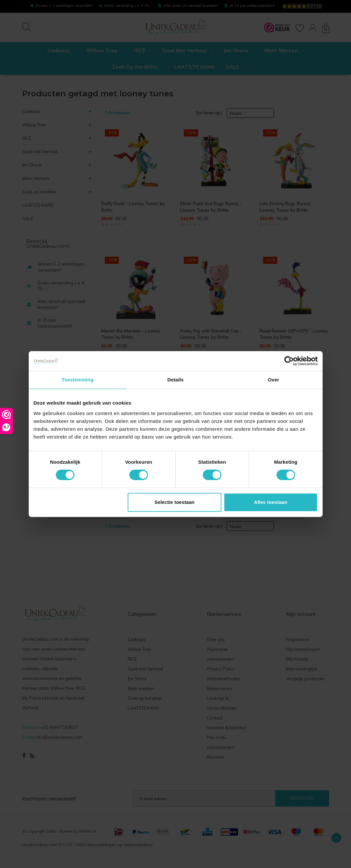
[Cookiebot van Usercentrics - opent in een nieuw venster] (289, 361)
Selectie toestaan (175, 502)
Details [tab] (176, 380)
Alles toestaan (271, 502)
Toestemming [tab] (78, 380)
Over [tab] (273, 380)
